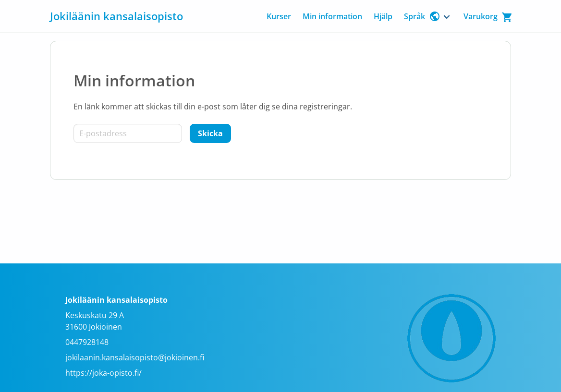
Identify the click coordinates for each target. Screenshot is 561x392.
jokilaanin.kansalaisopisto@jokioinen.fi (135, 357)
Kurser (279, 16)
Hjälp (383, 16)
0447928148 (87, 342)
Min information (332, 16)
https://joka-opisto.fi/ (104, 373)
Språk (422, 16)
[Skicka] (210, 133)
